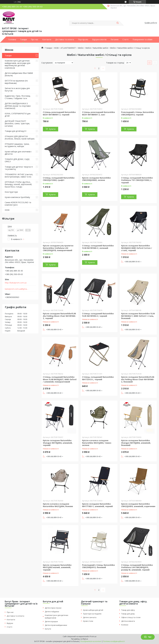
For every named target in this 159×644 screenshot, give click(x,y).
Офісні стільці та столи (131, 617)
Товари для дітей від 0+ (16, 131)
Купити (52, 129)
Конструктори (11, 192)
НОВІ (7, 210)
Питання (115, 40)
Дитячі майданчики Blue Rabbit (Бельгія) (19, 74)
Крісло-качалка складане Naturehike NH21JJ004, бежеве (58, 505)
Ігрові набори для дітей (93, 610)
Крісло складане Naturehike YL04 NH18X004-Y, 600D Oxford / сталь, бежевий (138, 316)
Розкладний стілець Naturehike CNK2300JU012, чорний (137, 113)
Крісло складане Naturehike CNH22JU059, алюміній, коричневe (138, 505)
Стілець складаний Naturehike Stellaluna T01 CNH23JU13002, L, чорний (137, 180)
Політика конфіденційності (114, 641)
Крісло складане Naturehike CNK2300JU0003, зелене (96, 179)
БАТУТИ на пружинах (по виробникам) (16, 82)
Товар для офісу (128, 610)
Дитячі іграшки (51, 621)
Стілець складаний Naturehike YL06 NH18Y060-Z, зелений (98, 247)
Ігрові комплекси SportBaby (17, 197)
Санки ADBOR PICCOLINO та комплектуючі (18, 204)
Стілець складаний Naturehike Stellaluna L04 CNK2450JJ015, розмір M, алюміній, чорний (137, 567)
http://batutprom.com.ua (16, 283)
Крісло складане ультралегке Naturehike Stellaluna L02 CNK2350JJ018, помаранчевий (58, 248)
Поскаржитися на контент (91, 641)
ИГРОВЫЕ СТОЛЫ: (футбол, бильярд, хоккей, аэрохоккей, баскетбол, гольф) (18, 184)
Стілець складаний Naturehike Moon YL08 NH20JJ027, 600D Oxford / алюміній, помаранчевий (60, 379)
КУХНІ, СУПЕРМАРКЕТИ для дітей (18, 115)
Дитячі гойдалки (52, 612)
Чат (148, 637)
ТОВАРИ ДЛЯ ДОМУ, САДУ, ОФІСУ (17, 160)
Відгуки (10, 623)
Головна (12, 40)
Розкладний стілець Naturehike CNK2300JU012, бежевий (98, 566)
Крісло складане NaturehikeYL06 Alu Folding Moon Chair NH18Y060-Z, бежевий (138, 379)
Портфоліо (83, 40)
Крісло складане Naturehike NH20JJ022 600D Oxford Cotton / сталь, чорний (137, 248)
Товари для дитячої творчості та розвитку (19, 168)
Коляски (125, 625)
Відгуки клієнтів (99, 40)
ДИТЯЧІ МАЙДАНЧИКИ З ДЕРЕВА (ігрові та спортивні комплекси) (18, 106)
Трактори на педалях (92, 614)
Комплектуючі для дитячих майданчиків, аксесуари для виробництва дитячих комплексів (18, 64)
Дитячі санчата (90, 617)
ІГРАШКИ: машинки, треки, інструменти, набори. (17, 145)
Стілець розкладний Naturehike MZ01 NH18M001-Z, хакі (98, 113)
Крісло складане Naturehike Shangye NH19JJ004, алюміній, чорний (58, 443)
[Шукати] (117, 23)
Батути (48, 629)
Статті (125, 40)
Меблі (81, 48)
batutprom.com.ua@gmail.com (17, 289)
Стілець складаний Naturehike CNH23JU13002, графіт (59, 179)
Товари (23, 40)
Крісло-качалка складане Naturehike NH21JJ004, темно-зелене (97, 443)
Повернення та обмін (142, 40)
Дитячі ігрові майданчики (56, 625)
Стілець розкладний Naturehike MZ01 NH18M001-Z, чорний (59, 113)
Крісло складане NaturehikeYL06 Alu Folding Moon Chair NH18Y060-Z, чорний (59, 316)
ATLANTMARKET (68, 48)
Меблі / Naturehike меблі (97, 48)
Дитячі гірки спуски (53, 608)
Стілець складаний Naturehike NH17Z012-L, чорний (98, 378)
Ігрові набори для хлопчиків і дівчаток (18, 153)
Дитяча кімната (128, 621)
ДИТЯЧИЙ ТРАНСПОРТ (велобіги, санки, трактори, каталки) (17, 124)
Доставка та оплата (65, 40)
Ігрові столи (88, 621)
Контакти (47, 40)
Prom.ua (93, 636)
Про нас (35, 40)
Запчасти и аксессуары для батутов (17, 89)
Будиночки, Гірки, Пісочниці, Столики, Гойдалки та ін (18, 97)
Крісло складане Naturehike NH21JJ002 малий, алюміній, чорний (57, 567)
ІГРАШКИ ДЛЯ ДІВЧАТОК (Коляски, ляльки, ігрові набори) (20, 138)
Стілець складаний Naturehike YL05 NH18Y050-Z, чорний (98, 315)
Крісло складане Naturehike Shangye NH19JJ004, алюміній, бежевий (136, 443)
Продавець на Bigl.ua (79, 639)
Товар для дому (128, 614)
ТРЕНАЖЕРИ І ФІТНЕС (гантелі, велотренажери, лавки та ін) (19, 176)
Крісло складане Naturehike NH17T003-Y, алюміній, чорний (97, 505)
